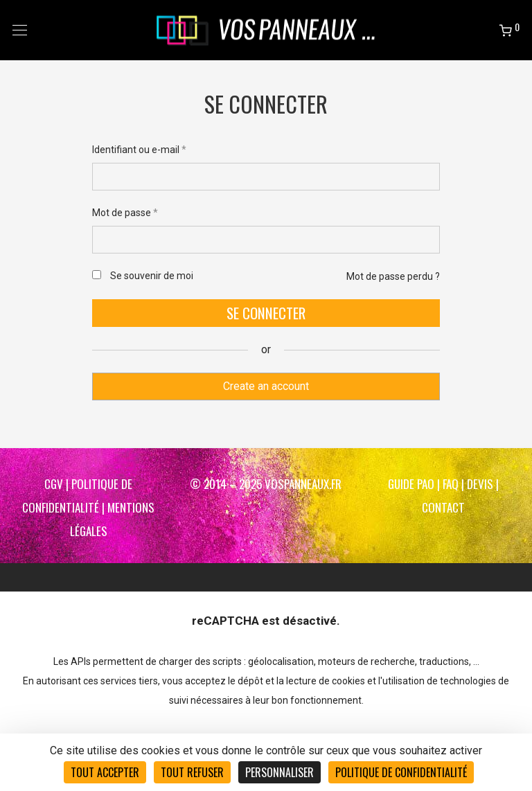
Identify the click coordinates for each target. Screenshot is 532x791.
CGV (54, 484)
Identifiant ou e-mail (139, 150)
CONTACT (443, 507)
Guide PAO (411, 484)
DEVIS (480, 484)
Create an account (266, 386)
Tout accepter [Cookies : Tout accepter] (105, 772)
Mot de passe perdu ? (393, 276)
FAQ (451, 484)
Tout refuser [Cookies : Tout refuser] (192, 772)
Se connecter (266, 313)
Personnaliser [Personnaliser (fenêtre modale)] (280, 772)
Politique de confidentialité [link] (401, 772)
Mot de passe (125, 213)
